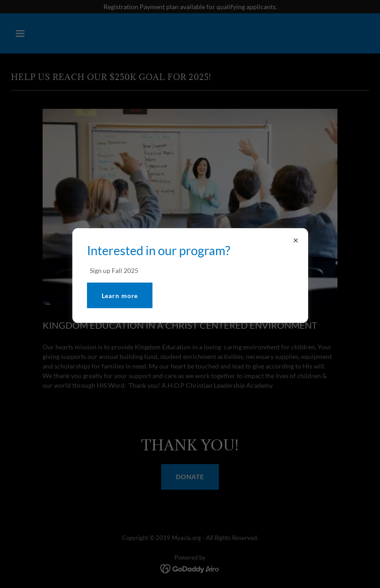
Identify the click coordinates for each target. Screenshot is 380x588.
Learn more (120, 296)
